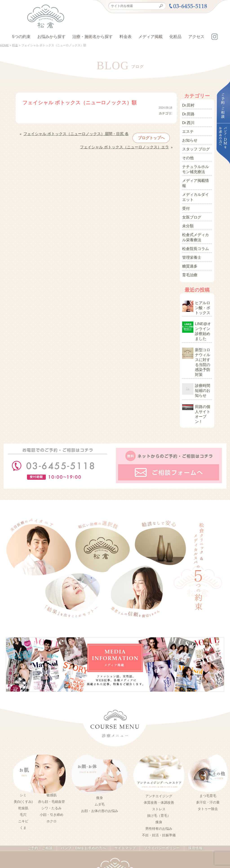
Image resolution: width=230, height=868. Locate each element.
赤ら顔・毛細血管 (51, 739)
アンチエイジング (159, 734)
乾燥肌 (23, 746)
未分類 (187, 204)
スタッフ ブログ (194, 143)
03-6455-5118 (110, 843)
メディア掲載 (150, 37)
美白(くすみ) (23, 739)
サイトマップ (123, 786)
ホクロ (52, 759)
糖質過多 (188, 239)
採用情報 (190, 786)
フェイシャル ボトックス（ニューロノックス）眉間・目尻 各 (67, 133)
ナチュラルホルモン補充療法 (196, 160)
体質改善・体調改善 (159, 740)
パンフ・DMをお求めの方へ (85, 786)
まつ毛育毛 (208, 733)
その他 (187, 150)
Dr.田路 (187, 112)
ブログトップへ (142, 136)
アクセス (196, 37)
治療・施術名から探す (93, 37)
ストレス (159, 747)
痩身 (100, 735)
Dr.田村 (187, 105)
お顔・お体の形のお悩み (100, 748)
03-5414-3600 (143, 843)
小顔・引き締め (52, 752)
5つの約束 (21, 37)
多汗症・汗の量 (208, 740)
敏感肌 (52, 733)
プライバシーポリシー (158, 786)
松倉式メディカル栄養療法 (196, 214)
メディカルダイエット (196, 179)
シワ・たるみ (51, 746)
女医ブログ (190, 197)
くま (23, 765)
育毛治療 (188, 247)
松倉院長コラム (193, 224)
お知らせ (188, 135)
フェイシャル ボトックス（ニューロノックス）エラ (132, 142)
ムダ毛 (100, 742)
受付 (185, 189)
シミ (23, 733)
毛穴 (23, 752)
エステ (187, 127)
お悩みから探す (51, 37)
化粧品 (175, 37)
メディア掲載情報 (195, 170)
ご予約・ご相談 (45, 786)
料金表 (126, 37)
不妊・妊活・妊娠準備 (159, 773)
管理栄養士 (190, 231)
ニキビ (23, 759)
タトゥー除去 (208, 746)
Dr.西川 (187, 120)
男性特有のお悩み (159, 766)
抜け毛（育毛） (159, 753)
